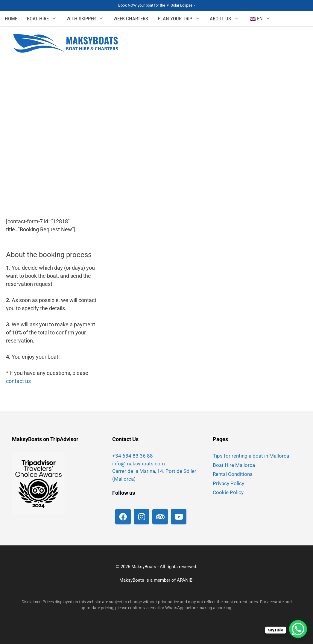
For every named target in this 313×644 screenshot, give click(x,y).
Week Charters (131, 19)
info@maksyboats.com (139, 464)
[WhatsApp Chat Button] (298, 629)
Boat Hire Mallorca (234, 465)
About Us (227, 19)
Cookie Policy (228, 492)
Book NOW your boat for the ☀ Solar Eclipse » (157, 5)
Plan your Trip (181, 19)
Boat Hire (44, 19)
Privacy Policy (228, 483)
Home (11, 19)
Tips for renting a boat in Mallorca (251, 456)
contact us (18, 381)
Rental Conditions (233, 474)
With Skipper (88, 19)
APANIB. (185, 580)
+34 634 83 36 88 (133, 456)
